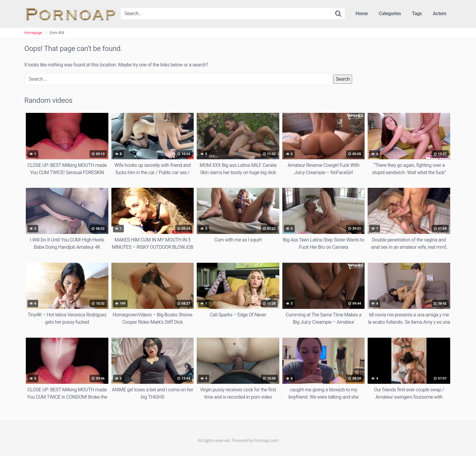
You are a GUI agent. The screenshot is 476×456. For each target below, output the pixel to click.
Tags (417, 14)
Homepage (33, 33)
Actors (440, 14)
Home (362, 14)
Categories (390, 14)
